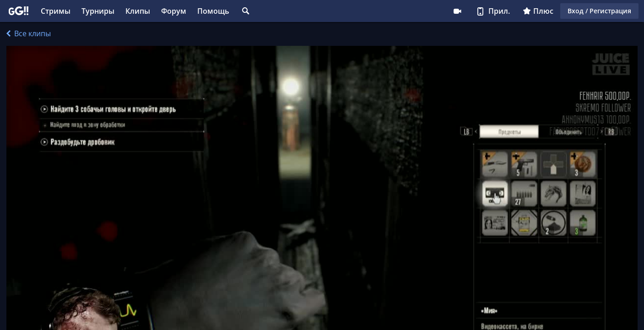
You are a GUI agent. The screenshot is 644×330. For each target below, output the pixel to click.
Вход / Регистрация (599, 11)
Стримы (56, 11)
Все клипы (29, 33)
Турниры (98, 11)
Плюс (538, 11)
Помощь (213, 11)
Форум (174, 11)
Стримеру (457, 11)
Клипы (138, 11)
